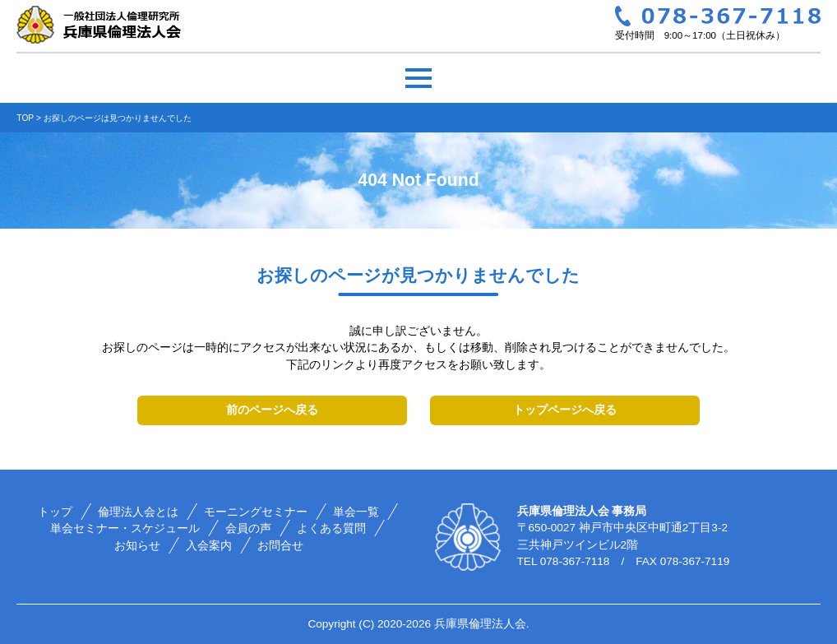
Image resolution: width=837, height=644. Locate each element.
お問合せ (280, 546)
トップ (55, 512)
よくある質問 (332, 528)
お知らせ (137, 546)
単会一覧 (356, 512)
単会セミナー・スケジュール (126, 528)
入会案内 (209, 546)
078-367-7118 (575, 561)
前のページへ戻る (272, 410)
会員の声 (249, 528)
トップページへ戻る (565, 410)
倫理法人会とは (138, 512)
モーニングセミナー (256, 512)
